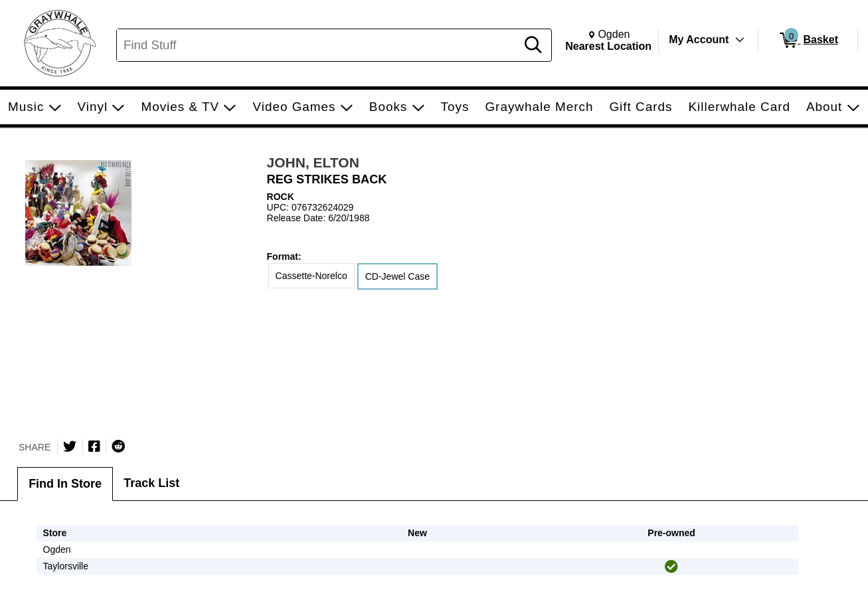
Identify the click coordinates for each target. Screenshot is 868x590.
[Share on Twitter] (70, 446)
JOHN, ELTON (313, 162)
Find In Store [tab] (65, 484)
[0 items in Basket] (808, 41)
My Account (699, 40)
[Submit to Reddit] (118, 446)
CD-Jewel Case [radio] (397, 276)
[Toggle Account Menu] (740, 40)
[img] (671, 567)
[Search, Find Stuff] (318, 45)
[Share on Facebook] (94, 446)
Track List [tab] (151, 483)
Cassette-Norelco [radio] (311, 276)
